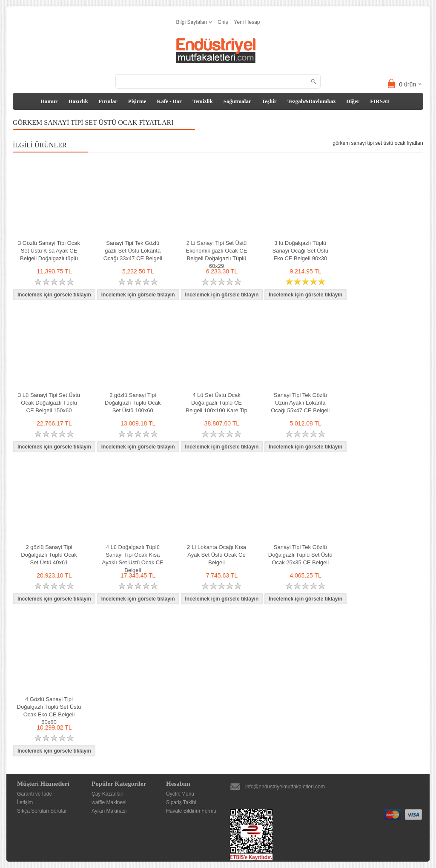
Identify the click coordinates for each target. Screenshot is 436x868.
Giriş (223, 22)
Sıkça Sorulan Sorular (42, 811)
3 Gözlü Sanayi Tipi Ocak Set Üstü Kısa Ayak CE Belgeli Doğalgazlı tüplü (49, 251)
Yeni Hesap (247, 22)
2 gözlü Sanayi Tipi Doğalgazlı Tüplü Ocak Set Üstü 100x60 (133, 403)
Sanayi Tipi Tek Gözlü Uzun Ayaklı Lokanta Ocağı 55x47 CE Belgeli (300, 403)
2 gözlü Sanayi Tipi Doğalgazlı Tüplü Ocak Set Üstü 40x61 (49, 555)
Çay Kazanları (108, 794)
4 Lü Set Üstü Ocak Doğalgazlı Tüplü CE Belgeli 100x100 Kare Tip (217, 403)
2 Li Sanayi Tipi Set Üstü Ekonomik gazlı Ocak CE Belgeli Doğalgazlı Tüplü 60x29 (217, 254)
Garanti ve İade (34, 794)
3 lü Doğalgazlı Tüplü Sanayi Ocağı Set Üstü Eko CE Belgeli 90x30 (300, 251)
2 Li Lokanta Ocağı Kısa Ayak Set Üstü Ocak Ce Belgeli (217, 555)
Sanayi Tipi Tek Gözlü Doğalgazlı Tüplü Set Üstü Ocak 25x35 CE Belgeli (300, 555)
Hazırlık (78, 101)
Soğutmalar (237, 101)
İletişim (25, 802)
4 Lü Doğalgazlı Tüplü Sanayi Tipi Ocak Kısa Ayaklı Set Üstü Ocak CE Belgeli (133, 559)
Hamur (49, 101)
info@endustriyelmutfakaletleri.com (285, 787)
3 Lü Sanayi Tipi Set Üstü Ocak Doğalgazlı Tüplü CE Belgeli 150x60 (49, 403)
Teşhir (269, 101)
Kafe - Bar (169, 101)
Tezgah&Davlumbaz (312, 101)
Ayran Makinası (109, 811)
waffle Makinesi (109, 802)
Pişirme (137, 101)
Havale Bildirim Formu (191, 811)
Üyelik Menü (180, 794)
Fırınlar (108, 101)
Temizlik (203, 101)
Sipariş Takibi (181, 802)
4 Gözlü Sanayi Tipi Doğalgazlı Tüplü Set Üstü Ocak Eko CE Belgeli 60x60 (49, 711)
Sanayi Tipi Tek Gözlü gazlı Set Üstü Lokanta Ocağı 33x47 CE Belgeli (133, 251)
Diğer (353, 101)
